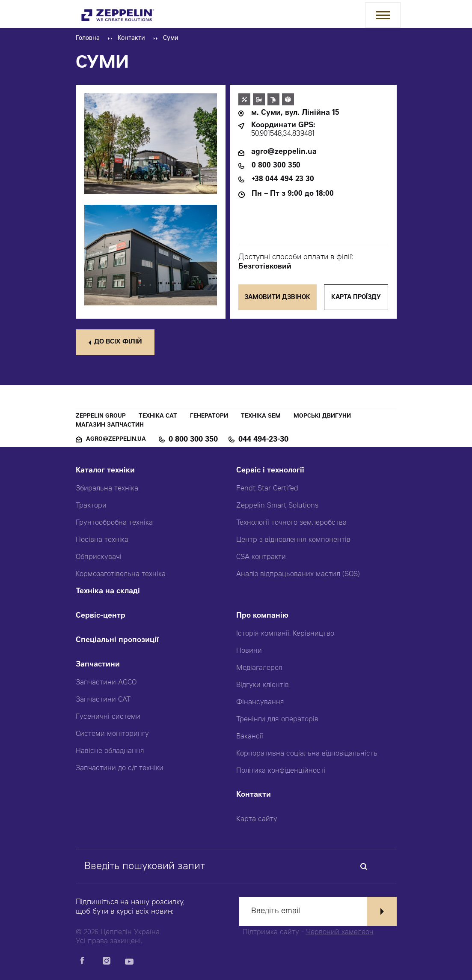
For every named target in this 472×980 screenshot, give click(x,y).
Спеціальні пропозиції (117, 641)
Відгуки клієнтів (263, 685)
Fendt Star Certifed (267, 489)
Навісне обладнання (110, 751)
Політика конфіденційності (281, 771)
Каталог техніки (105, 471)
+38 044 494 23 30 (283, 180)
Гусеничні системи (108, 717)
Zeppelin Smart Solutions (277, 506)
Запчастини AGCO (106, 683)
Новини (249, 651)
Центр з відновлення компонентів (293, 540)
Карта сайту (257, 819)
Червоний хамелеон (340, 932)
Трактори (91, 506)
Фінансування (260, 702)
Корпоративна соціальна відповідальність (307, 754)
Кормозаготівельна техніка (121, 574)
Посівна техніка (102, 540)
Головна (88, 39)
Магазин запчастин (110, 426)
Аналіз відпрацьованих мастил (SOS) (298, 574)
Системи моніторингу (112, 734)
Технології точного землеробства (291, 523)
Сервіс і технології (270, 471)
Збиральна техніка (107, 489)
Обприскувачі (99, 557)
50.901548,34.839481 (283, 134)
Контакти (131, 39)
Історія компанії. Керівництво (285, 634)
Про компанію (262, 616)
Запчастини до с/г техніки (120, 768)
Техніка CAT (158, 417)
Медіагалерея (259, 668)
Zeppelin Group (101, 417)
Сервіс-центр (101, 616)
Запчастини (98, 665)
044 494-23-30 (263, 440)
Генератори (209, 417)
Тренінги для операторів (277, 720)
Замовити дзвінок (278, 298)
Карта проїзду (356, 298)
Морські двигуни (322, 417)
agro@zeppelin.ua (284, 152)
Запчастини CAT (103, 700)
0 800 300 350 (276, 166)
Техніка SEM (261, 417)
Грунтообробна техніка (114, 523)
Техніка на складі (108, 592)
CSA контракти (261, 557)
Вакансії (250, 737)
